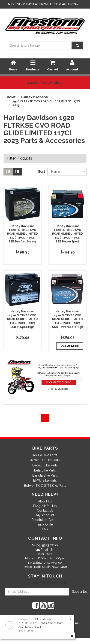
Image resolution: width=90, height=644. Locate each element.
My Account (45, 515)
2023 (16, 105)
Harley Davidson (35, 97)
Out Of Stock (70, 346)
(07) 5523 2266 (46, 545)
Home (11, 97)
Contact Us (45, 511)
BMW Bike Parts (45, 481)
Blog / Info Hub (45, 506)
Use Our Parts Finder (45, 83)
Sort (41, 172)
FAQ (45, 529)
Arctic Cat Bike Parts (45, 460)
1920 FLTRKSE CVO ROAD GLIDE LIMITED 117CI (46, 101)
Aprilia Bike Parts (45, 455)
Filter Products (20, 158)
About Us (45, 501)
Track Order (45, 524)
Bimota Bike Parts (45, 475)
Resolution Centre (45, 520)
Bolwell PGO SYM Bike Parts (45, 486)
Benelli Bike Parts (45, 465)
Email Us (47, 550)
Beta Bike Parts (45, 470)
